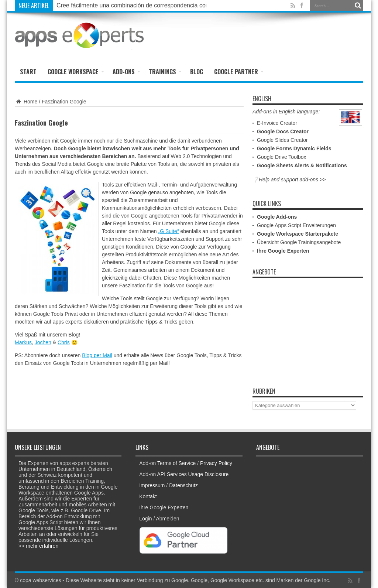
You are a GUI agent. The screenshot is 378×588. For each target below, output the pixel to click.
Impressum (152, 485)
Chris (64, 342)
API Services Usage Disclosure (193, 474)
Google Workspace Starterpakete (298, 234)
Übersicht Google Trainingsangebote (299, 242)
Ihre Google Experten (283, 251)
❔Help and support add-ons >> (289, 180)
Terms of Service (176, 463)
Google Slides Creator (282, 140)
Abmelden (167, 519)
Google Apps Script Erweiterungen (296, 225)
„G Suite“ (169, 231)
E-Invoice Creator (277, 123)
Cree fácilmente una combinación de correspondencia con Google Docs (151, 5)
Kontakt (148, 496)
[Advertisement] (277, 36)
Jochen (43, 342)
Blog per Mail (97, 355)
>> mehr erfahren (38, 546)
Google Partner (239, 72)
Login (145, 519)
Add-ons (126, 72)
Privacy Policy (216, 463)
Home (26, 102)
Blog (197, 72)
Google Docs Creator (283, 131)
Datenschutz (183, 485)
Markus (23, 342)
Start (28, 72)
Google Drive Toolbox (282, 157)
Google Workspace (76, 72)
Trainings (165, 72)
